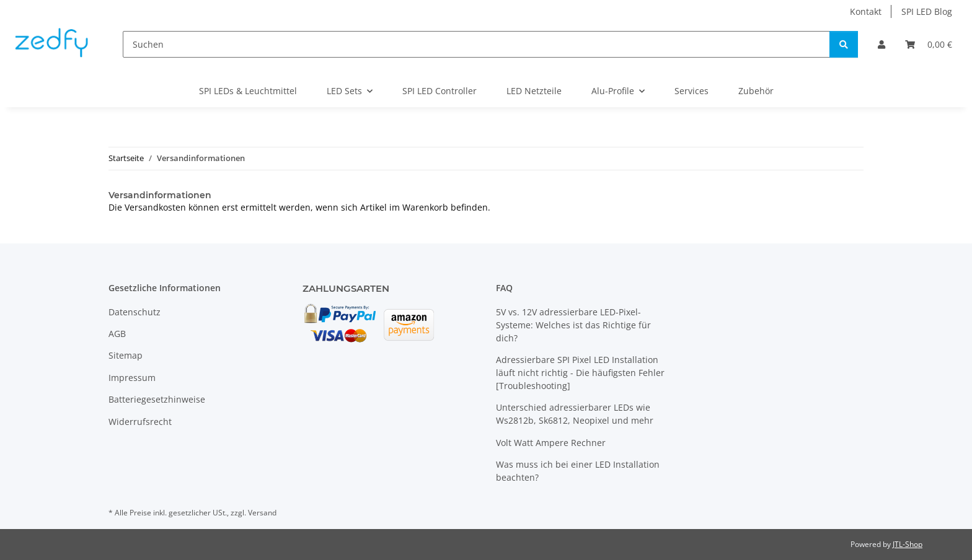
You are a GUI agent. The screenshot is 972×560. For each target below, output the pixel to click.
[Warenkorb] (929, 44)
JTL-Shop (908, 544)
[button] (881, 44)
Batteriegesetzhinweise (157, 399)
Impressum (132, 378)
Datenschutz (135, 312)
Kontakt (866, 11)
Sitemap (126, 355)
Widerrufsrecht (140, 422)
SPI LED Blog (927, 11)
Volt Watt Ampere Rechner (551, 443)
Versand (262, 513)
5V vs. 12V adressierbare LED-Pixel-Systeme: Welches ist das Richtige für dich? (573, 325)
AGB (117, 334)
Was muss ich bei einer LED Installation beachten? (578, 471)
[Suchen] (476, 44)
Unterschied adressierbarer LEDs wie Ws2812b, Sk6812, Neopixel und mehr (575, 414)
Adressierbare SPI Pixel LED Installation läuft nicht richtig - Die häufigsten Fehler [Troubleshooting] (580, 373)
